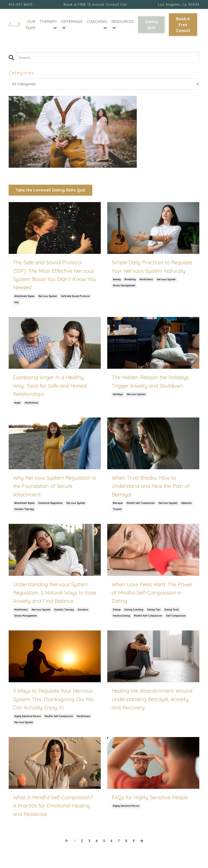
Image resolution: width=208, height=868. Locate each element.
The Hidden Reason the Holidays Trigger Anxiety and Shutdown (150, 382)
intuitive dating (121, 617)
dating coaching (134, 611)
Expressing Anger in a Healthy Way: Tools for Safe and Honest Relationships (50, 387)
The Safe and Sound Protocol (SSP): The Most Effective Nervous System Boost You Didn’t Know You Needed (54, 276)
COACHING (97, 25)
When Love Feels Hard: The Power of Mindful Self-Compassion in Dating (152, 594)
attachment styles (24, 297)
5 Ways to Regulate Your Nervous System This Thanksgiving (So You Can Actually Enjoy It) (53, 700)
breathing (130, 281)
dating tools (172, 611)
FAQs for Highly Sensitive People (150, 798)
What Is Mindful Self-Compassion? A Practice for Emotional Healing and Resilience (53, 807)
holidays (118, 395)
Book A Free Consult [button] (183, 25)
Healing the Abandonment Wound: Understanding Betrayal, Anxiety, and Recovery (152, 700)
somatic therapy (24, 510)
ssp (17, 303)
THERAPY (48, 25)
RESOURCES (123, 25)
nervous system (48, 297)
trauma (117, 510)
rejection (187, 504)
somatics (83, 611)
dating (117, 611)
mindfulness (146, 281)
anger (18, 404)
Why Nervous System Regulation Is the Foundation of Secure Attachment (54, 487)
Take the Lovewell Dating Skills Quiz (50, 191)
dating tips (154, 611)
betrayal (118, 504)
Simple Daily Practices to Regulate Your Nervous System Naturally (152, 268)
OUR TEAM (30, 25)
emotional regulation (50, 504)
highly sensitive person (28, 717)
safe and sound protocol (75, 297)
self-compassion (176, 617)
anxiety (117, 281)
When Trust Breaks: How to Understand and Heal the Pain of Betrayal (150, 487)
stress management (124, 287)
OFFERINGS (72, 25)
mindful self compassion (141, 504)
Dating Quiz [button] (151, 25)
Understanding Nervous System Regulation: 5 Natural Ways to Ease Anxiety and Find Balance (55, 594)
